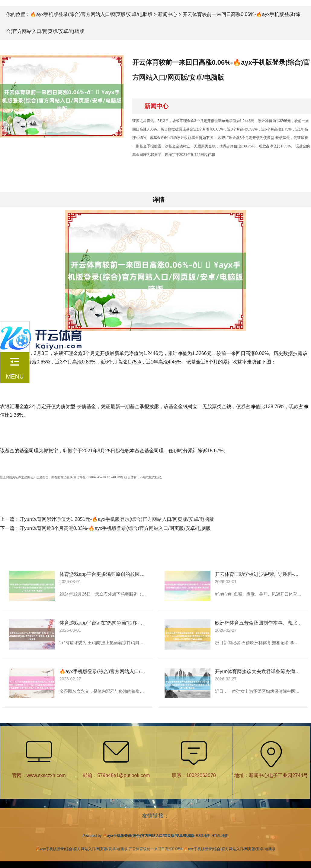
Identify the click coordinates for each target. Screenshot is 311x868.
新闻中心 (168, 14)
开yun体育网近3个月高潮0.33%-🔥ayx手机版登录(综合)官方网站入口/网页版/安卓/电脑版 (115, 528)
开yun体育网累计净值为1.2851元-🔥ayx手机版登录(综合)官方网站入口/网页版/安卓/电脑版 (117, 519)
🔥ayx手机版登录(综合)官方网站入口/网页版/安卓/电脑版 (91, 14)
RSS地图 (203, 836)
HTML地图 (220, 836)
